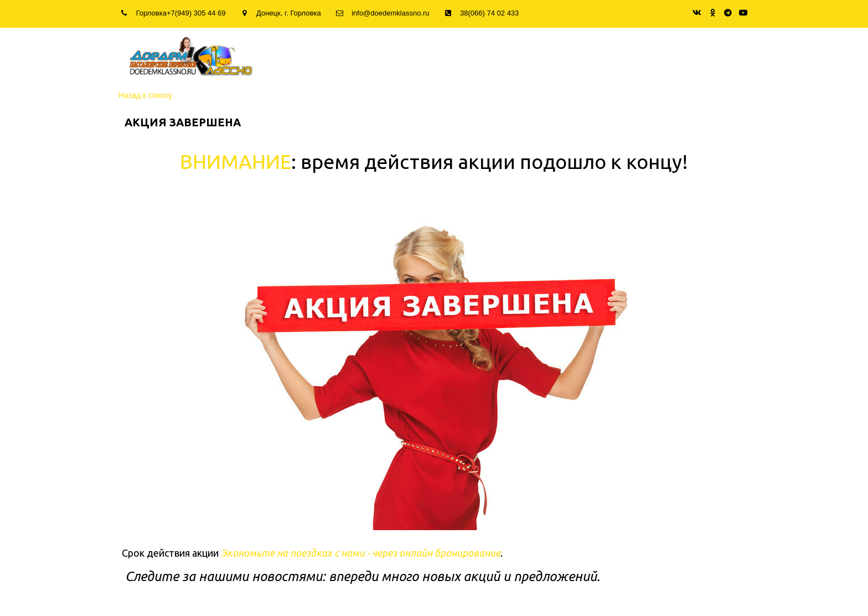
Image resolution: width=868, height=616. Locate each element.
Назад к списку (145, 95)
